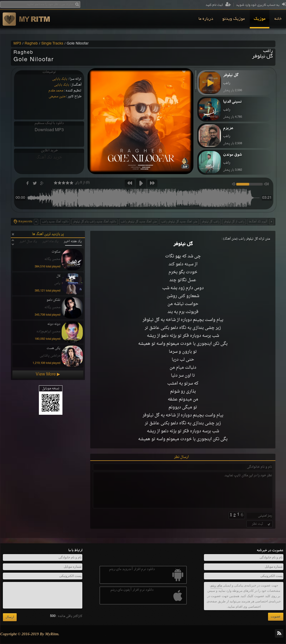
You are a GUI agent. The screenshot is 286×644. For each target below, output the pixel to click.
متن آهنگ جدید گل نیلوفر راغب (139, 222)
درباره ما (206, 19)
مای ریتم (216, 585)
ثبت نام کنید (218, 5)
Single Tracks (52, 44)
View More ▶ (48, 374)
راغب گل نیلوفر (210, 222)
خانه (278, 19)
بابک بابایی (60, 79)
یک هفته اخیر (73, 241)
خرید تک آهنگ (49, 157)
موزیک (260, 19)
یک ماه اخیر (50, 241)
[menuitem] (278, 19)
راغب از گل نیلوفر (234, 222)
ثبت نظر (262, 524)
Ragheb (31, 44)
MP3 (17, 44)
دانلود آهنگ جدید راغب (55, 222)
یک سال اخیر (28, 241)
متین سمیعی (57, 96)
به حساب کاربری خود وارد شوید (261, 5)
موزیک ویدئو (233, 19)
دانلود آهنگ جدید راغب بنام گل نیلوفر (95, 222)
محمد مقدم (56, 91)
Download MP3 (49, 130)
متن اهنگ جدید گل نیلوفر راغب (179, 222)
